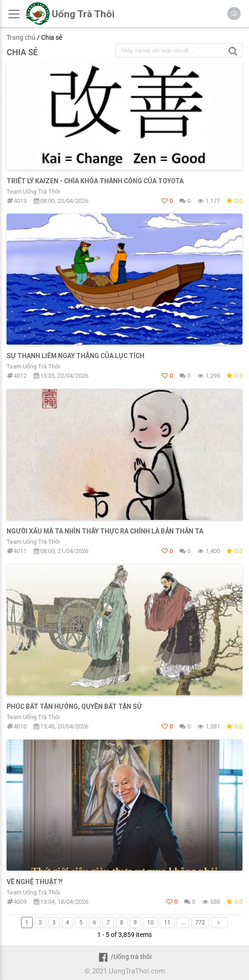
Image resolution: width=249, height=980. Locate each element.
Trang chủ (21, 37)
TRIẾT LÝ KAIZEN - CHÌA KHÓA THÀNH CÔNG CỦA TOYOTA (95, 181)
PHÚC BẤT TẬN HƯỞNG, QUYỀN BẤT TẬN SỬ (74, 706)
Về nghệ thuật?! (35, 882)
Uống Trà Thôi (83, 14)
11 (167, 922)
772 (200, 922)
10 (150, 922)
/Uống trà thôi (124, 957)
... (183, 922)
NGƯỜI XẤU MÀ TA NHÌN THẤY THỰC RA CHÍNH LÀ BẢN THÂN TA (105, 531)
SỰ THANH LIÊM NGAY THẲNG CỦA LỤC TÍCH (75, 356)
